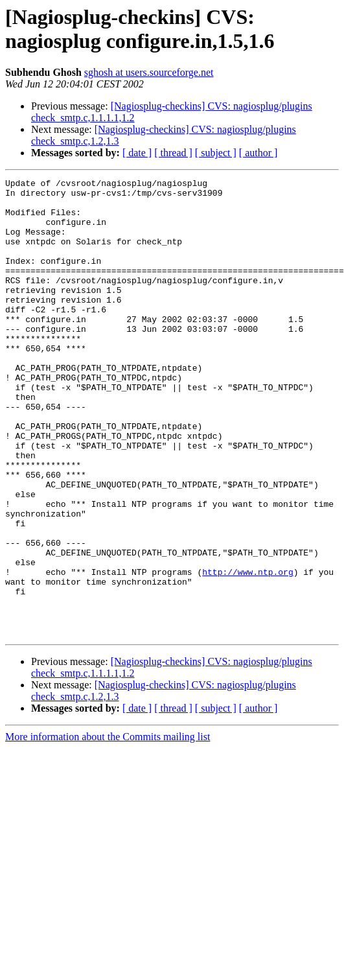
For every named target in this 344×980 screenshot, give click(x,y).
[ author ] (258, 153)
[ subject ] (216, 153)
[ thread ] (173, 153)
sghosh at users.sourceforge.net (149, 72)
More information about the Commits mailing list (108, 828)
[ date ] (137, 153)
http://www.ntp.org (247, 651)
